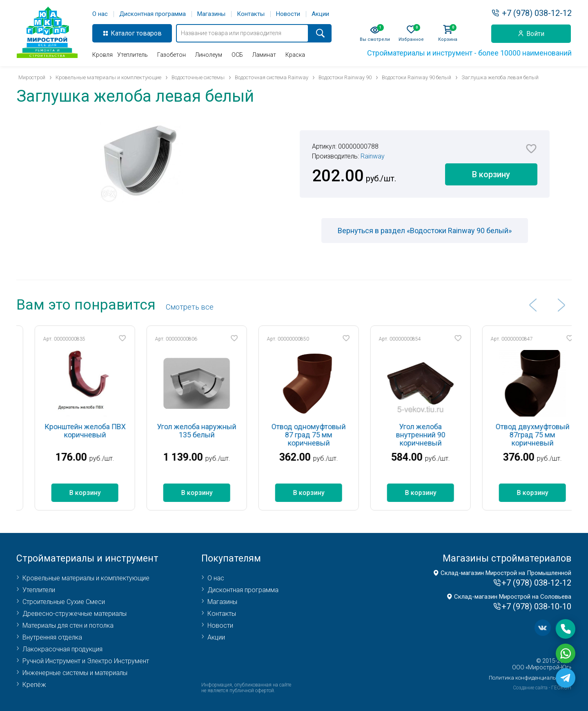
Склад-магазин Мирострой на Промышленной (506, 573)
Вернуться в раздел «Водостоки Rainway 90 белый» (425, 231)
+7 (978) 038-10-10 (536, 606)
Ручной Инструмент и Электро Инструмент (86, 661)
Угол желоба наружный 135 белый (213, 431)
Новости (288, 14)
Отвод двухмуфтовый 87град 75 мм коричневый (549, 435)
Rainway (373, 156)
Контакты (251, 14)
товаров (149, 33)
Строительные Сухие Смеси (64, 602)
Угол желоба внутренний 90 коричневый (437, 435)
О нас (100, 14)
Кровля (102, 55)
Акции (320, 14)
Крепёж (34, 685)
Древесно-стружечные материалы (75, 614)
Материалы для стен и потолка (68, 625)
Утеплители (39, 590)
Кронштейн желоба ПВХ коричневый (101, 431)
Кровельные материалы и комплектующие (86, 578)
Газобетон (171, 55)
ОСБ (237, 55)
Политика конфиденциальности (530, 678)
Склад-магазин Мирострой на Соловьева (513, 597)
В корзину (491, 174)
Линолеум (209, 55)
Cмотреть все (190, 307)
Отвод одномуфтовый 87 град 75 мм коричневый (325, 435)
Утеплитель (133, 55)
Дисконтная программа (153, 14)
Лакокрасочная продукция (62, 649)
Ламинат (264, 55)
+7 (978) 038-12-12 (537, 13)
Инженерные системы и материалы (75, 673)
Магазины (211, 14)
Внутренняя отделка (52, 637)
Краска (295, 55)
